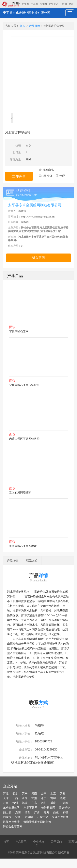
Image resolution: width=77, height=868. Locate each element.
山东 (44, 794)
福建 (25, 803)
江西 (27, 812)
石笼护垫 (42, 817)
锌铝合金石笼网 (13, 827)
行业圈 (43, 4)
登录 (71, 4)
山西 (15, 798)
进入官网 (38, 258)
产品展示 (35, 26)
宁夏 (18, 817)
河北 (6, 794)
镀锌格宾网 (48, 808)
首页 (23, 26)
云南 (6, 803)
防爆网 (29, 817)
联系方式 (32, 561)
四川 (44, 803)
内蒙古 (7, 817)
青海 (46, 812)
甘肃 (34, 798)
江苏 (25, 798)
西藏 (56, 812)
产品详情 (13, 561)
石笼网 (64, 803)
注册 (65, 4)
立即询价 (19, 176)
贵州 (15, 803)
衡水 (15, 794)
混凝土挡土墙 (11, 822)
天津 (6, 798)
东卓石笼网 (30, 808)
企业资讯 (54, 4)
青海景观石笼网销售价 (37, 822)
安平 (25, 794)
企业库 (25, 4)
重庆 (53, 803)
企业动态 (39, 842)
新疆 (65, 812)
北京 (53, 794)
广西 (37, 812)
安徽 (63, 794)
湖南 (18, 812)
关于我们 (56, 842)
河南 (34, 794)
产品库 (34, 4)
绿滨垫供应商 (60, 817)
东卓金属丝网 (11, 808)
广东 (34, 803)
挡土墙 (7, 812)
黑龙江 (64, 798)
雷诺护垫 (65, 808)
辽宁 (44, 798)
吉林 (53, 798)
